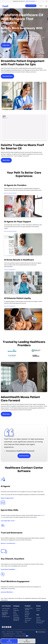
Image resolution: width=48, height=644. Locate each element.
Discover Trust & (8, 543)
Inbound (27, 611)
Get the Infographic (10, 270)
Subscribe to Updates (5, 614)
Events (38, 610)
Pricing (27, 617)
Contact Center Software (29, 609)
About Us (15, 609)
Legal (3, 632)
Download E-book (7, 76)
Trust (18, 634)
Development (40, 623)
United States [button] (41, 632)
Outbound (27, 613)
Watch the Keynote (31, 1)
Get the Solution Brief (10, 193)
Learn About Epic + (8, 521)
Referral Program (41, 621)
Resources (16, 616)
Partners (38, 619)
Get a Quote (5, 610)
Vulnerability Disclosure (9, 634)
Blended (27, 615)
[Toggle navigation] (47, 6)
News (15, 612)
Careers (38, 617)
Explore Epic (6, 45)
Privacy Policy (19, 632)
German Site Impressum (16, 620)
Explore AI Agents (7, 498)
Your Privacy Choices (20, 636)
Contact (15, 614)
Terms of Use (10, 632)
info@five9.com (6, 617)
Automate (7, 592)
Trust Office (16, 618)
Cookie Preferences (8, 636)
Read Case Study (24, 456)
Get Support (5, 612)
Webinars (39, 609)
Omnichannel (8, 569)
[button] (47, 1)
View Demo (16, 45)
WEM (26, 622)
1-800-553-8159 (31, 6)
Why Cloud (27, 620)
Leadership (16, 610)
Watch (6, 160)
